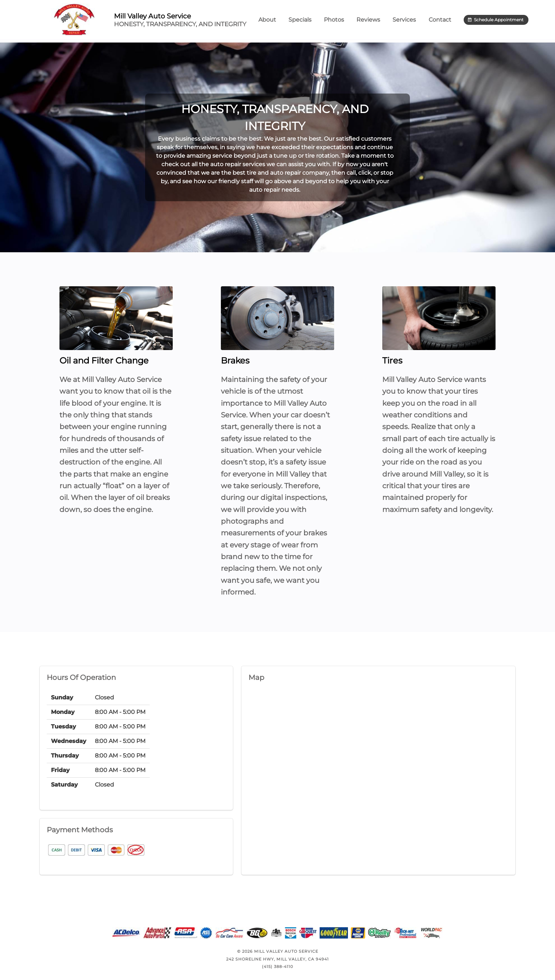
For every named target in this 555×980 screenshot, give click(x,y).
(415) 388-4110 (277, 967)
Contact (448, 21)
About (275, 21)
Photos (342, 21)
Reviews (376, 21)
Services (412, 21)
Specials (308, 21)
